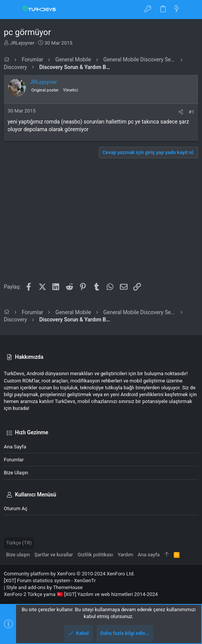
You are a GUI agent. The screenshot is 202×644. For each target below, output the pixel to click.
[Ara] (191, 9)
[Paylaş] (181, 112)
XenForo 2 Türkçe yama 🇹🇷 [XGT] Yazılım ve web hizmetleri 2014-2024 (81, 594)
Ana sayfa (15, 447)
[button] (11, 10)
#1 (191, 112)
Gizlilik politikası (95, 555)
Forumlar (14, 460)
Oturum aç (16, 508)
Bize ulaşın (16, 473)
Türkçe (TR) (19, 543)
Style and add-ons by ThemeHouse (44, 587)
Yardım (125, 555)
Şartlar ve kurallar (54, 555)
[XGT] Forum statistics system (50, 581)
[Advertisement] (101, 223)
